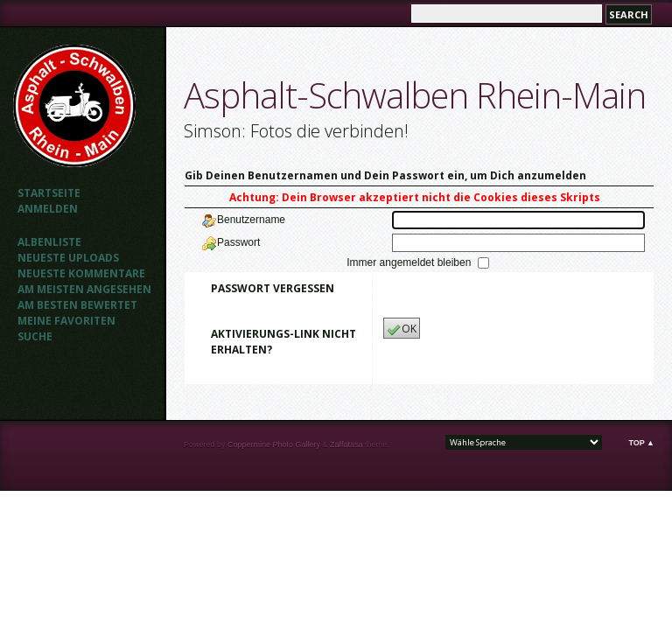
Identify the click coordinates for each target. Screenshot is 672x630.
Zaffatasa (346, 444)
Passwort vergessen (273, 288)
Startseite (49, 193)
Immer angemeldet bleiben (410, 262)
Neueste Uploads (68, 258)
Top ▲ (641, 443)
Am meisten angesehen (84, 289)
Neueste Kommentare (81, 273)
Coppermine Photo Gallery (274, 444)
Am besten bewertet (77, 305)
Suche (35, 336)
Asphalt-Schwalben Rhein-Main (415, 95)
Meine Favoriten (66, 321)
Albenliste (49, 242)
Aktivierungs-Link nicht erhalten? (283, 342)
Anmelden (48, 209)
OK (402, 329)
